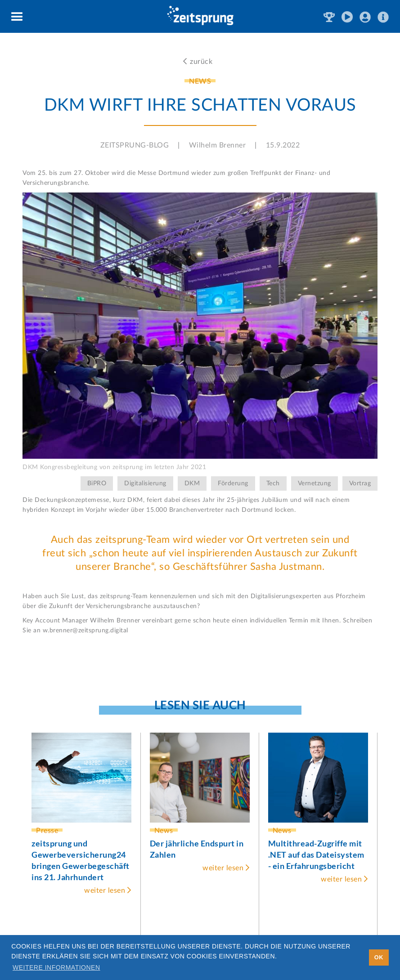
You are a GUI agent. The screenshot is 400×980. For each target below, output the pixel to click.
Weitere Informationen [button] (56, 967)
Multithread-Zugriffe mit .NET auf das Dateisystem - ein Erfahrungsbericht (316, 855)
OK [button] (379, 958)
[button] (17, 17)
